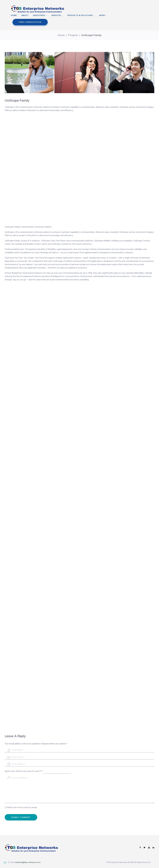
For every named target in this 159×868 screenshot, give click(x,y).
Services (58, 19)
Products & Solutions (82, 19)
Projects (73, 31)
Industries (41, 19)
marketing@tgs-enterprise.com (27, 858)
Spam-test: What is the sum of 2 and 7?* (24, 767)
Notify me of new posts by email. (22, 803)
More (104, 19)
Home (16, 19)
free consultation (129, 10)
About (27, 19)
